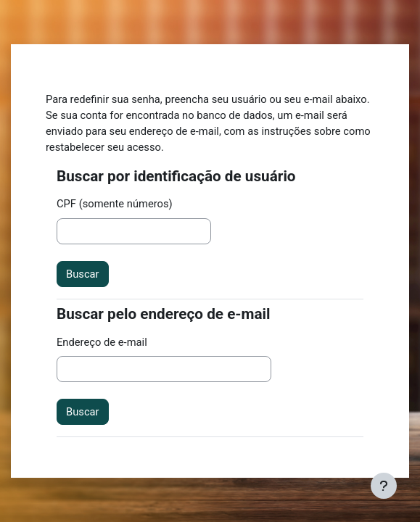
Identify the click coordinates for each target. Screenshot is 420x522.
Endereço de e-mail (102, 342)
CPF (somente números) (115, 204)
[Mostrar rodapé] (384, 486)
